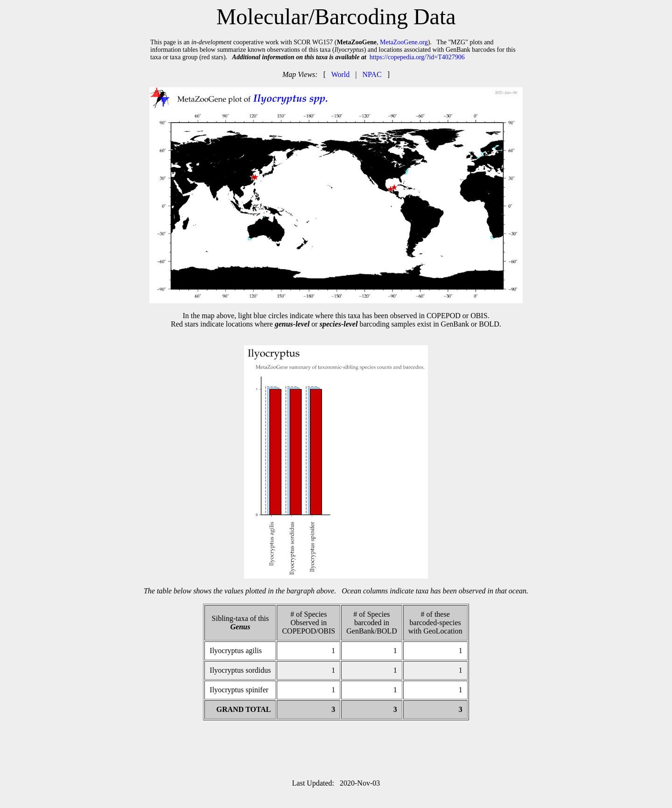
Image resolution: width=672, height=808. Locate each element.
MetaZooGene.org (404, 42)
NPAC (372, 74)
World (341, 74)
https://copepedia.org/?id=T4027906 (417, 57)
